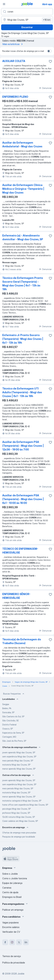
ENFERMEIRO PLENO (15, 97)
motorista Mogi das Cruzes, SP (16, 765)
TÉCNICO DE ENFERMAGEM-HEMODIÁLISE (20, 551)
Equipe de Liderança (12, 883)
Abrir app (47, 4)
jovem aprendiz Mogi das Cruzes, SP (19, 752)
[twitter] (19, 942)
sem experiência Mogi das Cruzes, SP (19, 757)
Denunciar (45, 88)
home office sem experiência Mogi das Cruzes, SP (25, 805)
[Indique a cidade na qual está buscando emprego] (27, 20)
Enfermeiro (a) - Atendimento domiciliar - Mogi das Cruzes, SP (23, 237)
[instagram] (12, 942)
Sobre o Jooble (10, 874)
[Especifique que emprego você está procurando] (27, 12)
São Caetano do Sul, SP (13, 716)
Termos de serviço (12, 956)
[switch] (49, 51)
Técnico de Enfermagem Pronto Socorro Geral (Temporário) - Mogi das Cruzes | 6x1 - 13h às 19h (23, 284)
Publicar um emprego (13, 910)
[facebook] (5, 942)
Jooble (21, 974)
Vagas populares (11, 923)
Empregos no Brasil (12, 897)
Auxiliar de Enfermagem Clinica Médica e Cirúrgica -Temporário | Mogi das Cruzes (23, 189)
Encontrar (27, 27)
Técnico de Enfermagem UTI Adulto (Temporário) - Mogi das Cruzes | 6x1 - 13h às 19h (22, 392)
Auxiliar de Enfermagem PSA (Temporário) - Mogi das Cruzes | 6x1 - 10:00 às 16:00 (23, 499)
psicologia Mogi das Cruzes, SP (16, 809)
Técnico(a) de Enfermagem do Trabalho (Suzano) (22, 641)
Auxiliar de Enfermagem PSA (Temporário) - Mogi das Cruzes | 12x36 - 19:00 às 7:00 (23, 446)
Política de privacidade (14, 963)
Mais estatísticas (13, 44)
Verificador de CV (11, 932)
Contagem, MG (9, 737)
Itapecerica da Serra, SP (13, 733)
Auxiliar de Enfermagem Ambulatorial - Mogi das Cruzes (22, 145)
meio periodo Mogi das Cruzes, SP (18, 761)
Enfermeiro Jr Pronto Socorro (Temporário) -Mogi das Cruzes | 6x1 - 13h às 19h (23, 339)
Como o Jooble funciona (15, 878)
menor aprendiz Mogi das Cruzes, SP (19, 769)
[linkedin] (26, 942)
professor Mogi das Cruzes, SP (16, 813)
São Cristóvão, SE (11, 721)
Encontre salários (11, 927)
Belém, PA (7, 708)
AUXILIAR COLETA (14, 61)
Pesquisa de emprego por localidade (19, 837)
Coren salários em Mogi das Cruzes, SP (20, 821)
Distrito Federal (9, 725)
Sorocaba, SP (8, 712)
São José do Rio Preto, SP (14, 741)
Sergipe (6, 704)
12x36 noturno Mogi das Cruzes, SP (19, 817)
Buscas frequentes (14, 694)
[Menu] (4, 4)
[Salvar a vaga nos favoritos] (50, 61)
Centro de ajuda (10, 892)
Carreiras (7, 888)
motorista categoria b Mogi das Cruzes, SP (22, 801)
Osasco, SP (8, 729)
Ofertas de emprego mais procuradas (19, 833)
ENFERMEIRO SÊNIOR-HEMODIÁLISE (16, 596)
